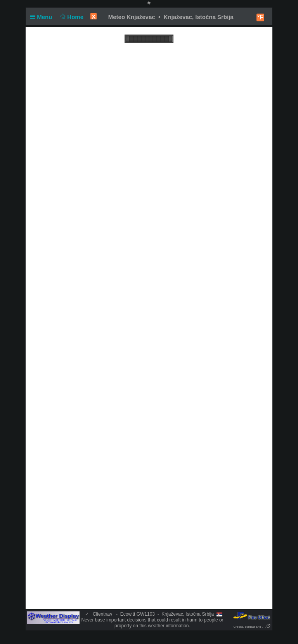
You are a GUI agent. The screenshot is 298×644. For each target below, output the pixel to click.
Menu (43, 17)
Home (71, 17)
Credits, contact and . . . (252, 627)
